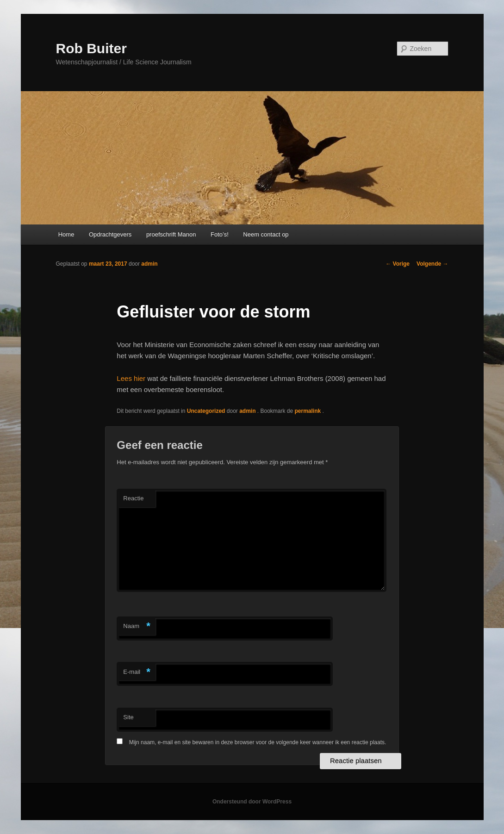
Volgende (432, 264)
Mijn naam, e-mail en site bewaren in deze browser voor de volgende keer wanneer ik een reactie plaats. (258, 742)
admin (149, 264)
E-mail (137, 672)
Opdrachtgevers (110, 234)
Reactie (133, 498)
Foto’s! (220, 234)
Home (66, 234)
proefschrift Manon (171, 234)
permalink (309, 411)
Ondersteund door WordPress (252, 802)
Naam (137, 626)
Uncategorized (206, 411)
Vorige (398, 264)
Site (128, 717)
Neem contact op (266, 234)
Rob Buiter (91, 48)
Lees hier (131, 378)
